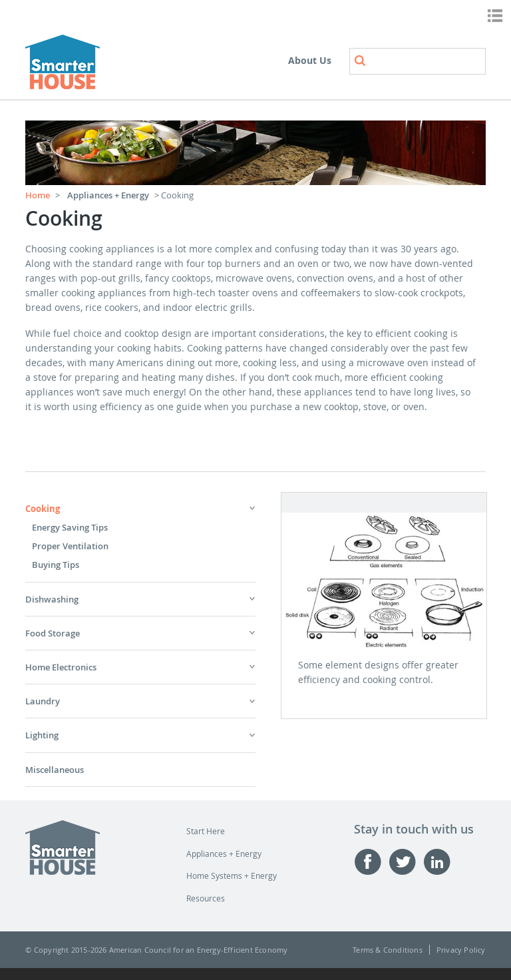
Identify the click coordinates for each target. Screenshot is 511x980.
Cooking (43, 509)
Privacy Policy (461, 950)
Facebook (371, 862)
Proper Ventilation (70, 546)
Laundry (43, 701)
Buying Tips (56, 565)
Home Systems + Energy (232, 875)
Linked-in (440, 862)
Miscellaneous (55, 770)
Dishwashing (52, 599)
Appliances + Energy (108, 195)
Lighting (42, 735)
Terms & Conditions (388, 950)
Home (38, 195)
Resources (206, 898)
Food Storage (53, 633)
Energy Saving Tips (70, 527)
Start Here (206, 831)
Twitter (406, 862)
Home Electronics (61, 667)
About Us (310, 60)
